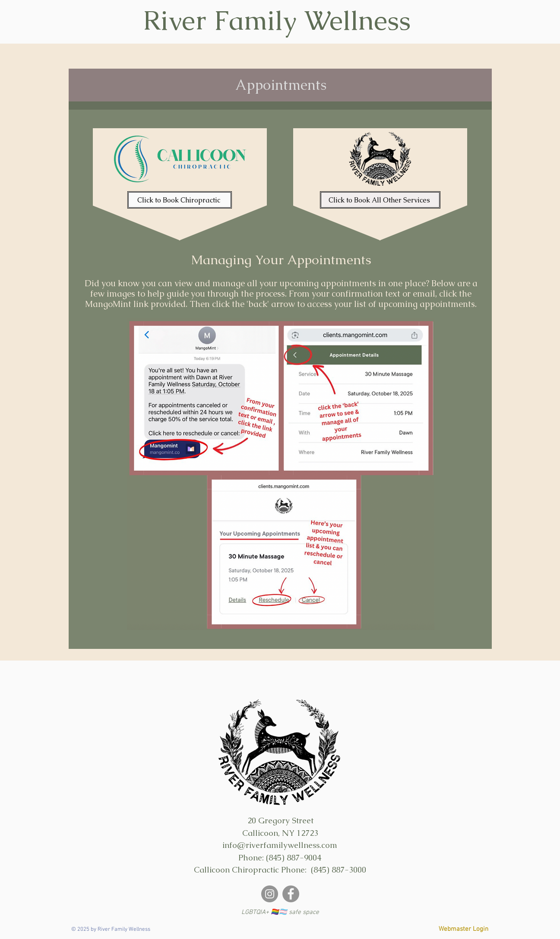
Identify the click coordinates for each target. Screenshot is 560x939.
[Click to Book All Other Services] (380, 200)
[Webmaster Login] (464, 930)
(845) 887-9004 (294, 858)
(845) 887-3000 (339, 870)
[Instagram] (270, 894)
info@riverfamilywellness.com (280, 845)
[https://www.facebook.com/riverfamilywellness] (291, 894)
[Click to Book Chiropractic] (180, 200)
